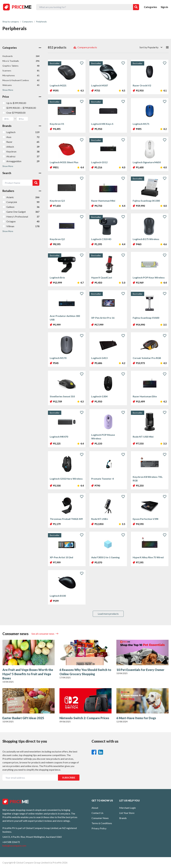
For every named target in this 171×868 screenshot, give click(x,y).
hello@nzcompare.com (14, 846)
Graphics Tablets (21, 66)
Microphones (21, 75)
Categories (150, 7)
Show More (8, 90)
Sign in (164, 7)
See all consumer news (43, 634)
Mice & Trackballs (21, 61)
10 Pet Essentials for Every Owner (140, 670)
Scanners (21, 71)
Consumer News (100, 818)
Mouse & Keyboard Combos (21, 80)
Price (22, 97)
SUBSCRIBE (69, 777)
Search (22, 173)
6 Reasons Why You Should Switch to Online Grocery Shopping (85, 672)
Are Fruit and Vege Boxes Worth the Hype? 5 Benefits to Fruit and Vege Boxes (28, 674)
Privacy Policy (99, 828)
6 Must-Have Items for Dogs (136, 718)
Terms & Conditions (102, 823)
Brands (22, 126)
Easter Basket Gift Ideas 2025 (23, 718)
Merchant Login (127, 808)
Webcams (21, 85)
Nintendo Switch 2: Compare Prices (84, 718)
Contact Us (97, 813)
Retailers (22, 191)
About (95, 808)
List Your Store (127, 813)
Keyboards (21, 56)
